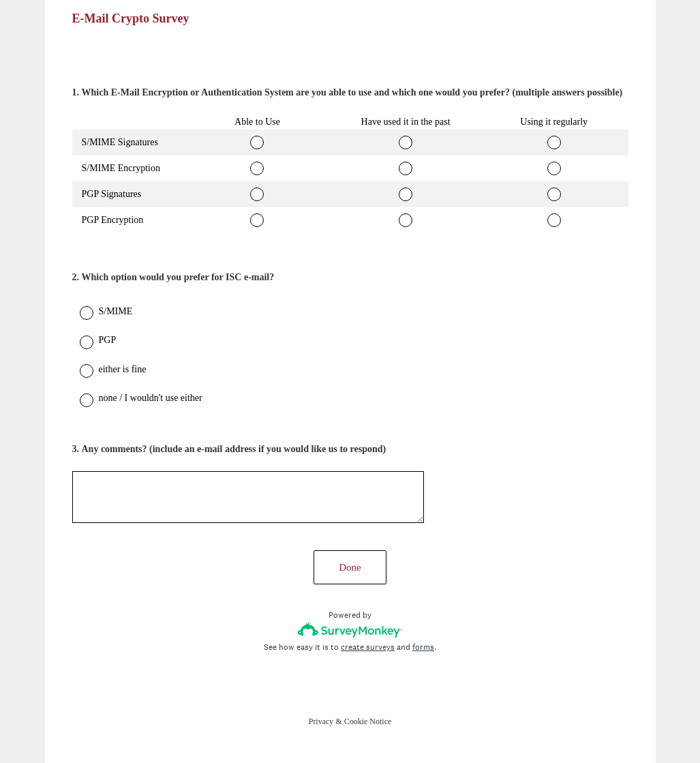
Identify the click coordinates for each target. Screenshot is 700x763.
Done (350, 567)
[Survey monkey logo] (350, 630)
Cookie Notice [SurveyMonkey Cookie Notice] (368, 721)
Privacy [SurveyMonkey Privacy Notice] (321, 721)
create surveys (368, 647)
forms (423, 647)
